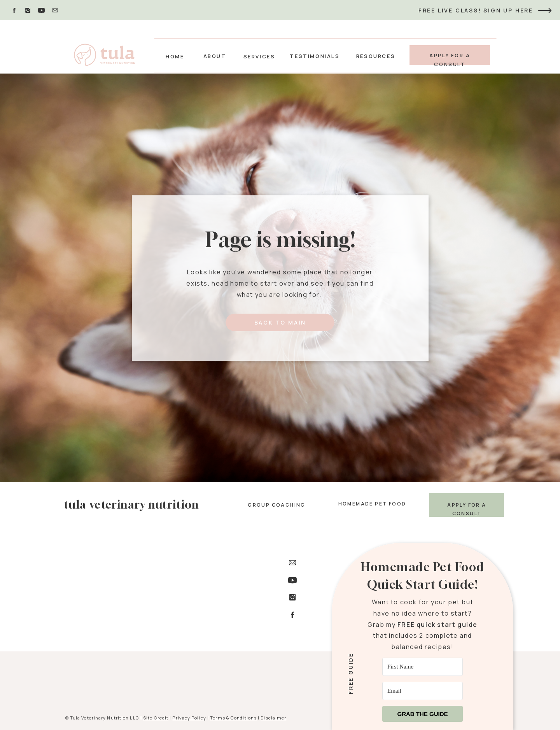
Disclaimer (273, 718)
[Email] (423, 691)
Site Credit (156, 718)
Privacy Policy (189, 718)
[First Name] (423, 667)
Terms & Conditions (233, 718)
